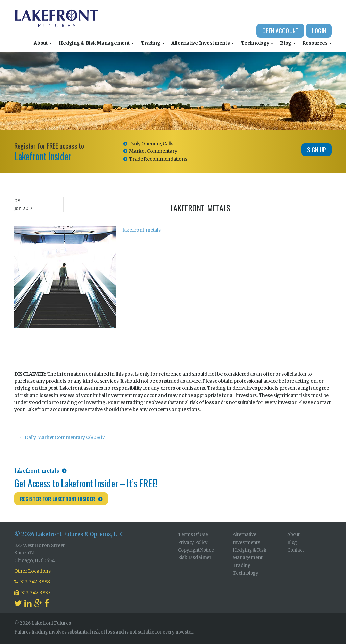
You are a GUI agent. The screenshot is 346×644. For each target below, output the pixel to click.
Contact (295, 550)
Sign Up (317, 150)
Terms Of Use (193, 535)
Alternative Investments (203, 43)
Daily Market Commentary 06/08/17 (62, 437)
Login (319, 31)
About (43, 43)
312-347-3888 (32, 582)
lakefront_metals (142, 230)
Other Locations (32, 571)
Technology (257, 43)
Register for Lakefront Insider (58, 499)
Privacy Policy (193, 542)
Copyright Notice (196, 550)
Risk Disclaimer (195, 558)
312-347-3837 (32, 593)
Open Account (280, 31)
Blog (288, 43)
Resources (317, 43)
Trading (153, 43)
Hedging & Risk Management (96, 43)
